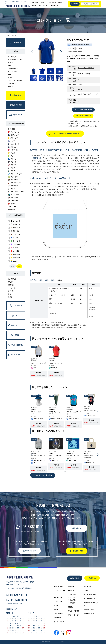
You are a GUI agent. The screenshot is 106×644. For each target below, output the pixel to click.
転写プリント (12, 63)
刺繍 (9, 66)
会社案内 (71, 591)
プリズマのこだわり (38, 2)
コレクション (43, 5)
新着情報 (71, 587)
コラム (86, 591)
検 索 (19, 266)
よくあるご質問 (59, 622)
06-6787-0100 (33, 527)
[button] (61, 52)
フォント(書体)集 (74, 611)
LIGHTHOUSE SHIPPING (75, 52)
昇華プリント (12, 87)
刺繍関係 (11, 285)
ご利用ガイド (54, 5)
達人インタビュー (90, 595)
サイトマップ (88, 587)
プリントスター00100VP (86, 68)
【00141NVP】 (37, 158)
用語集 (70, 607)
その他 (10, 297)
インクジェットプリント (16, 60)
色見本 (60, 2)
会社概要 (73, 594)
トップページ (58, 587)
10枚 (41, 280)
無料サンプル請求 (30, 551)
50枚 (53, 280)
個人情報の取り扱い (90, 599)
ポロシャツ (71, 48)
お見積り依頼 (75, 4)
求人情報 (73, 600)
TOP (8, 35)
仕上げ (10, 78)
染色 (9, 75)
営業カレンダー (89, 614)
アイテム (15, 35)
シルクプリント (13, 57)
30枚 (47, 280)
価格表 (34, 5)
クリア (13, 266)
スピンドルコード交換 (15, 81)
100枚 (60, 280)
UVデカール (12, 84)
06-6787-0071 (19, 600)
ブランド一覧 (58, 601)
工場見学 (73, 603)
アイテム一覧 (51, 2)
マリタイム (79, 48)
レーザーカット (13, 69)
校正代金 (34, 280)
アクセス (73, 597)
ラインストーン (13, 72)
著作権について (89, 610)
